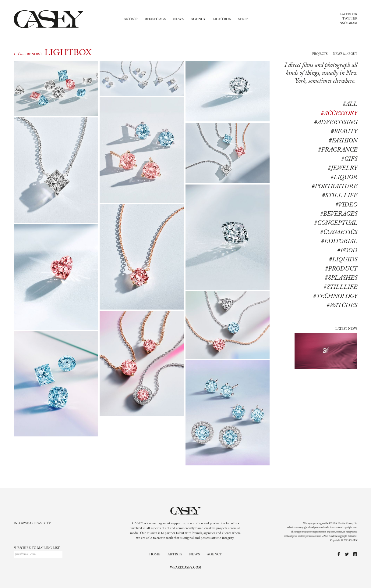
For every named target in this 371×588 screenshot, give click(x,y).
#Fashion (343, 141)
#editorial (339, 242)
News (178, 19)
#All (350, 104)
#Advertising (336, 123)
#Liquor (344, 177)
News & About (345, 54)
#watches (342, 306)
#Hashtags (156, 19)
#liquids (343, 260)
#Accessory (339, 113)
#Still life (340, 196)
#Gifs (349, 159)
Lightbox (222, 19)
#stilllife (340, 287)
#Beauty (344, 132)
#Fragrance (338, 150)
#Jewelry (343, 168)
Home (155, 555)
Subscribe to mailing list (37, 548)
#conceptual (336, 223)
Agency (198, 19)
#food (347, 251)
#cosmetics (339, 232)
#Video (346, 205)
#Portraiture (334, 187)
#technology (335, 296)
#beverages (339, 214)
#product (341, 269)
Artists (131, 19)
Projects (320, 54)
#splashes (341, 278)
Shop (243, 19)
